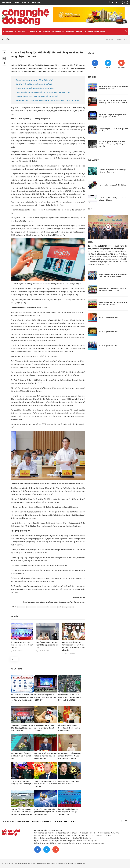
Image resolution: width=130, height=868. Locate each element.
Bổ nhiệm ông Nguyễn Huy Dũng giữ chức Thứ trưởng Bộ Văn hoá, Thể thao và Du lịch (70, 756)
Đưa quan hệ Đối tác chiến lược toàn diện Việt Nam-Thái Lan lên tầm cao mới (45, 756)
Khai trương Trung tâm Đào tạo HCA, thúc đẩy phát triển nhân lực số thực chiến (22, 728)
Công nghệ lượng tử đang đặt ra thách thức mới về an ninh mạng (21, 756)
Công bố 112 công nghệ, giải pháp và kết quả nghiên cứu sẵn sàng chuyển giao (46, 812)
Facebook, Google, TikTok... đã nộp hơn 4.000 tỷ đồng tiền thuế (37, 96)
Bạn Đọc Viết (11, 821)
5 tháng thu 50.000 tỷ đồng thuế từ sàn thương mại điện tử (35, 88)
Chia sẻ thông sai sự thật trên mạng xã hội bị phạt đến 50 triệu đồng (45, 728)
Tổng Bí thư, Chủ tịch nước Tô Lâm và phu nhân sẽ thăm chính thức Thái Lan (46, 784)
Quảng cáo (25, 2)
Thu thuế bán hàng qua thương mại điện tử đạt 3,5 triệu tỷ (34, 80)
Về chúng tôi (7, 2)
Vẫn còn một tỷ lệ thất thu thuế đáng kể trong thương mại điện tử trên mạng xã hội (43, 92)
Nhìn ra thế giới (44, 32)
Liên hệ (16, 2)
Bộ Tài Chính (21, 607)
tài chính (53, 607)
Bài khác (14, 616)
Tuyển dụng (36, 2)
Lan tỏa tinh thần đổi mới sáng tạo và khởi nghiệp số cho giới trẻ (47, 645)
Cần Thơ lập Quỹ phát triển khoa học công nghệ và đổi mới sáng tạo (22, 645)
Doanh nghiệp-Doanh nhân (74, 32)
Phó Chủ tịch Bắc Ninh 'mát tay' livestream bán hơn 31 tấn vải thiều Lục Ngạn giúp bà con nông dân (73, 646)
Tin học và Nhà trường (91, 32)
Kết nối (91, 53)
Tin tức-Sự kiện (7, 32)
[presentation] (12, 659)
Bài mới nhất (16, 669)
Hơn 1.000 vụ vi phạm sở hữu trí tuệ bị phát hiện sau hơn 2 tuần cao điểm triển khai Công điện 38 (22, 699)
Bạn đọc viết (93, 160)
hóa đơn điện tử (31, 607)
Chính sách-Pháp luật (57, 32)
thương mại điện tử (68, 607)
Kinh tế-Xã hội (58, 821)
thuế (59, 607)
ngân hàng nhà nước (43, 607)
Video (102, 32)
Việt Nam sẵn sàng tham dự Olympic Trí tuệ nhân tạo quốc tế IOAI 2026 (45, 697)
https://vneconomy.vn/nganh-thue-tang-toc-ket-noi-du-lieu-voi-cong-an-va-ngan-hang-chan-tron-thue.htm (54, 602)
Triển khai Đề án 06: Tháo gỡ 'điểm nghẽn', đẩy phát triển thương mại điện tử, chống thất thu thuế (47, 101)
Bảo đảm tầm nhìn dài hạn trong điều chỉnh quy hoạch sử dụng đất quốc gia (69, 728)
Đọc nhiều (92, 77)
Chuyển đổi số (33, 32)
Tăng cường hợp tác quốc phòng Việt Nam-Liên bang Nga (22, 783)
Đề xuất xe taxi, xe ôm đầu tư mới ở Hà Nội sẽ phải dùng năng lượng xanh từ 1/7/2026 (70, 697)
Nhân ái (67, 821)
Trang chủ (109, 39)
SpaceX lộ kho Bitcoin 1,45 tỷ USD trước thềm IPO (69, 783)
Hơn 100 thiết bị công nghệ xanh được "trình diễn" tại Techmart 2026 (68, 812)
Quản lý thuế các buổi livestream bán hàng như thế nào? (34, 84)
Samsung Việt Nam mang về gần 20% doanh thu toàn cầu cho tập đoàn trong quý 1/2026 (22, 812)
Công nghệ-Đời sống (20, 32)
